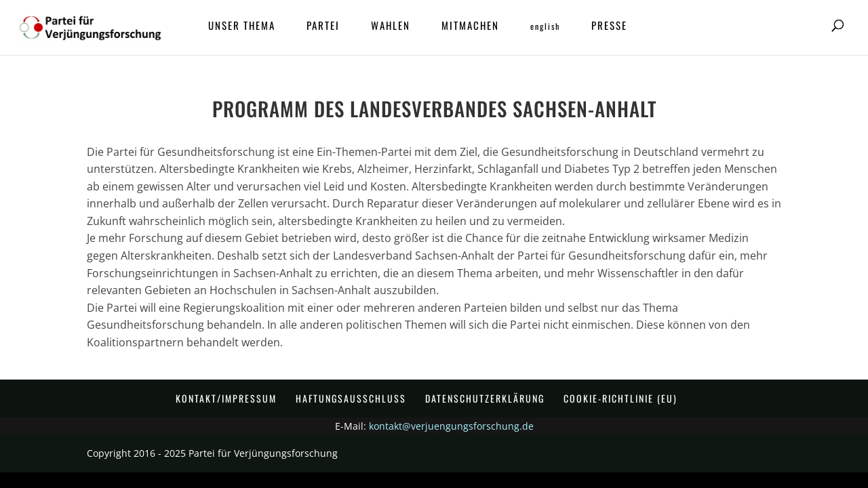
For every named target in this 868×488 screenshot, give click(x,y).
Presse (609, 26)
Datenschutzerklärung (485, 398)
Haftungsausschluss (351, 398)
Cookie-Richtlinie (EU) (620, 398)
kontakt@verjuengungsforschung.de (451, 426)
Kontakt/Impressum (226, 398)
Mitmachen (470, 26)
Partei (323, 26)
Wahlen (391, 26)
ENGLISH (545, 27)
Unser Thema (242, 26)
